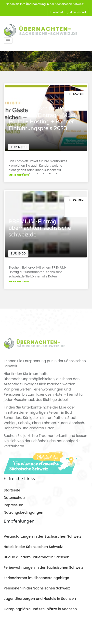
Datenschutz (14, 498)
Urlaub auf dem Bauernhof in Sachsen (36, 557)
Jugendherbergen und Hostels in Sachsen (40, 599)
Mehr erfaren (19, 175)
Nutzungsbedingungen (23, 512)
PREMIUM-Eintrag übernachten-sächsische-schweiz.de (41, 228)
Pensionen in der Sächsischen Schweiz (37, 588)
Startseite (12, 490)
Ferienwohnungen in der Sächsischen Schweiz (43, 567)
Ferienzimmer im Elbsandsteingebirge (36, 578)
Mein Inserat (77, 12)
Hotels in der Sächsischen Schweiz (33, 547)
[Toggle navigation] (8, 40)
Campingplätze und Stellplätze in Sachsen (40, 609)
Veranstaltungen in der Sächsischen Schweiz (42, 536)
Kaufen (76, 94)
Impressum (13, 505)
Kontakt (57, 12)
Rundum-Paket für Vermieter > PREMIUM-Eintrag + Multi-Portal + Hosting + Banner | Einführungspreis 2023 (48, 118)
